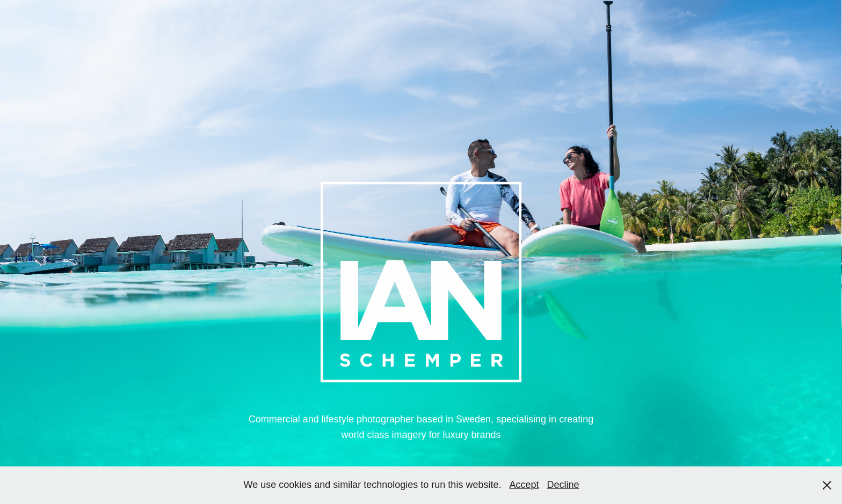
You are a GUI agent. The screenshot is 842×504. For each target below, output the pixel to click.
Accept (524, 485)
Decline (563, 485)
